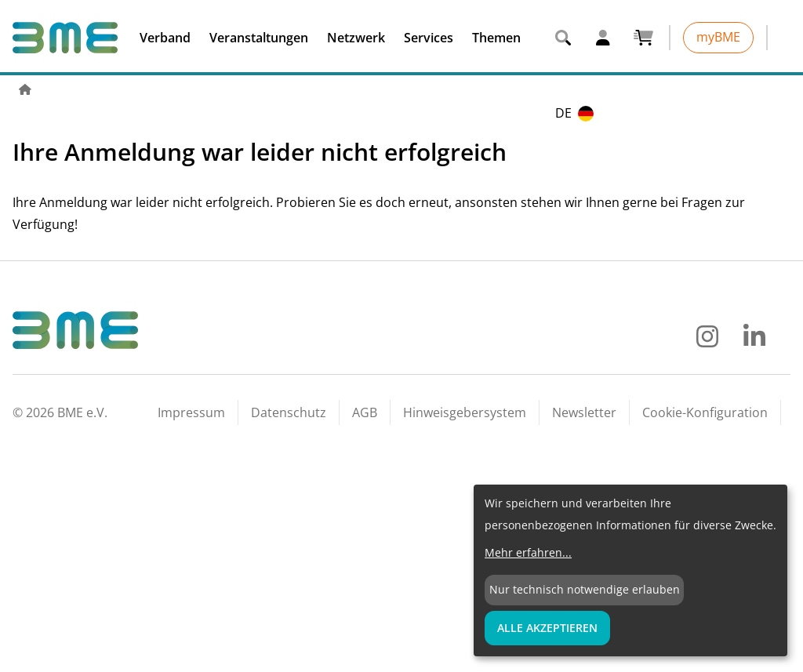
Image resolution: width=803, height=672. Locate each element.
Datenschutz (289, 412)
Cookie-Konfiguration (705, 412)
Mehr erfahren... (528, 552)
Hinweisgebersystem (465, 412)
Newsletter (584, 412)
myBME (718, 37)
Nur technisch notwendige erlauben (585, 589)
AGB (365, 412)
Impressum (191, 412)
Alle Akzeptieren (547, 628)
